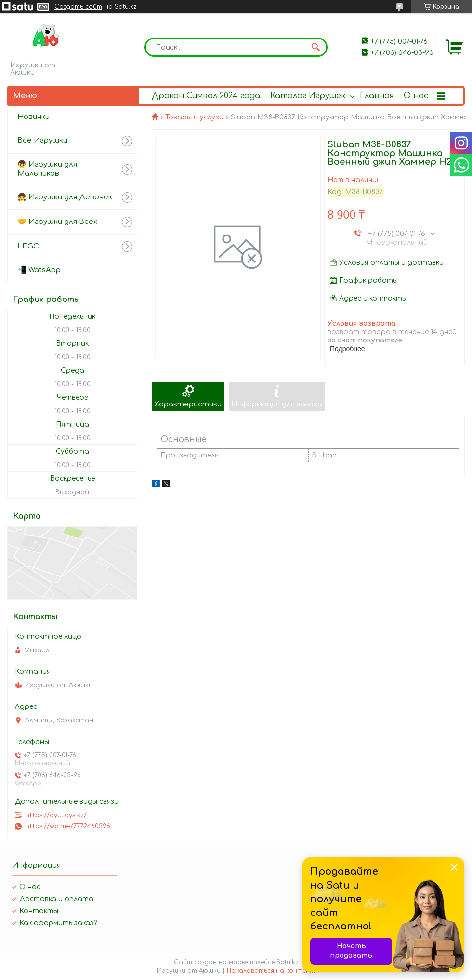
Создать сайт (78, 7)
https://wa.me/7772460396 (68, 826)
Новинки (33, 117)
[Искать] (315, 47)
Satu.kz (288, 962)
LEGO (29, 246)
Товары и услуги (194, 117)
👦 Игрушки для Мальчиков (47, 169)
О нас (416, 96)
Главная (377, 96)
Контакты (39, 911)
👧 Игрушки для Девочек (65, 197)
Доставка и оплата (56, 899)
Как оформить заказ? (58, 923)
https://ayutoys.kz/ (56, 815)
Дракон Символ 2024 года (206, 96)
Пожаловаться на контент (271, 971)
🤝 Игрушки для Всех (57, 222)
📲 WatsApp (39, 270)
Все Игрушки (42, 140)
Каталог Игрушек (308, 96)
